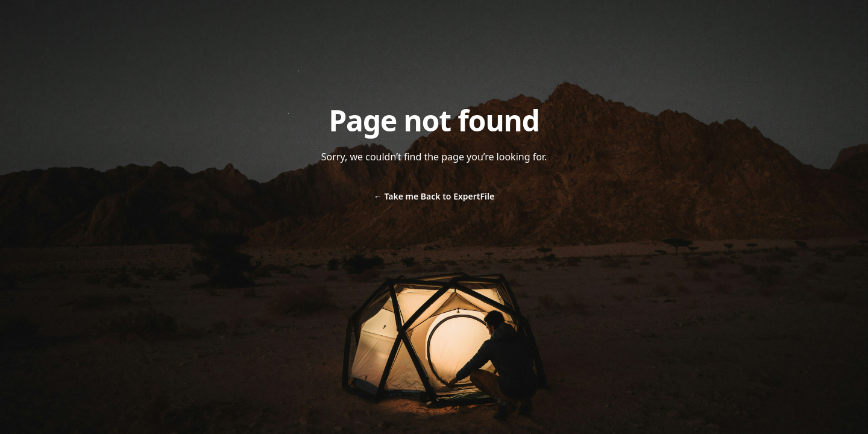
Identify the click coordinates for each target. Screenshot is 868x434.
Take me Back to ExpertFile (434, 196)
